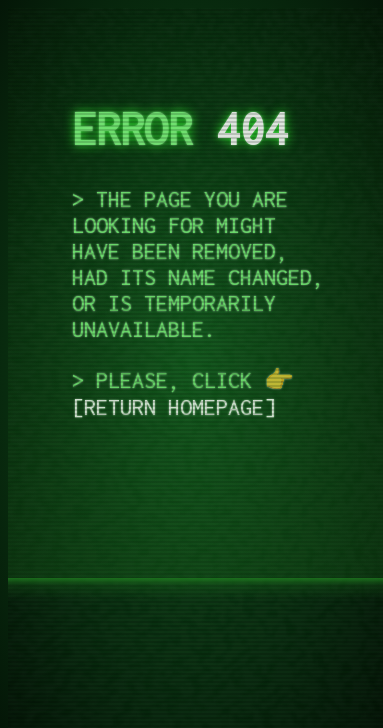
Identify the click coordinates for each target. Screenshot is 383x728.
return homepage (174, 407)
